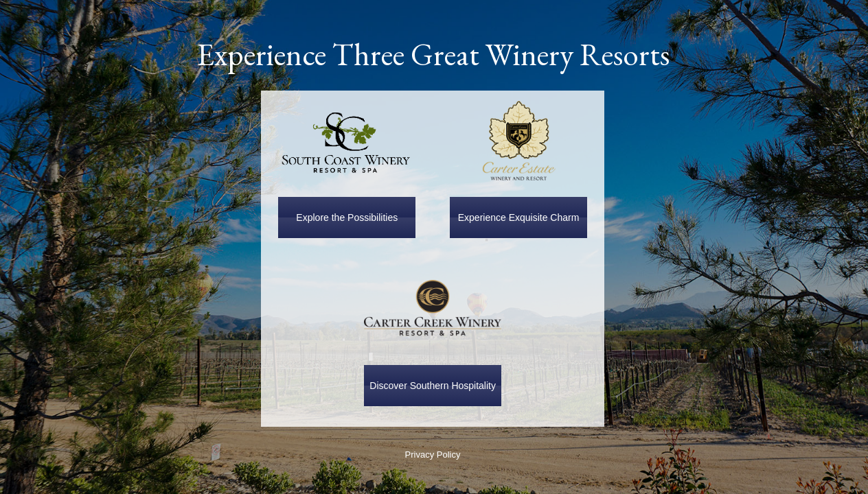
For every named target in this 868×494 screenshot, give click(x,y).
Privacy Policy (433, 455)
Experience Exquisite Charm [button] (519, 217)
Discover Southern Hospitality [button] (433, 386)
